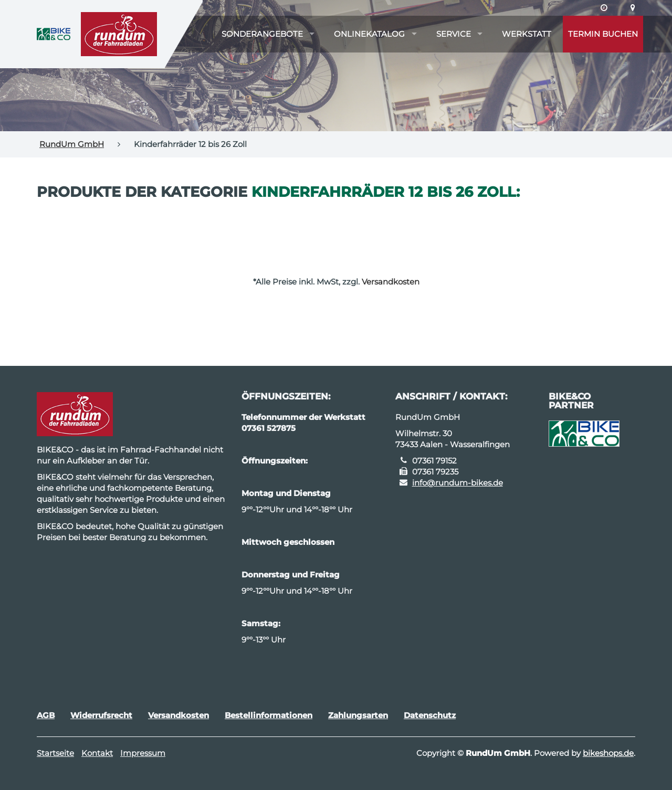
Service (454, 34)
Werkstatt (527, 34)
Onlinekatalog (369, 34)
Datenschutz (430, 715)
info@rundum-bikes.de (458, 483)
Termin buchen (603, 34)
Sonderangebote (262, 34)
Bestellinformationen (269, 715)
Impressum (143, 753)
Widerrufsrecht (101, 715)
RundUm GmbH (72, 144)
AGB (46, 715)
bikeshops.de (608, 753)
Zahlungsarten (358, 715)
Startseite (55, 753)
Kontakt (97, 753)
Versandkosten (391, 282)
